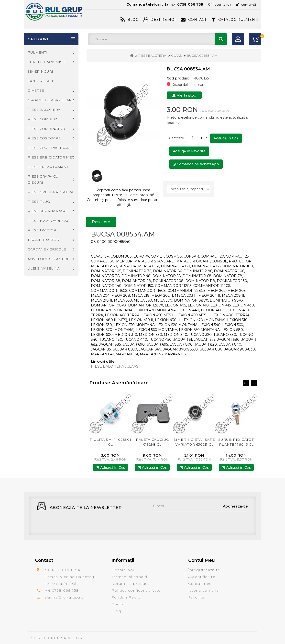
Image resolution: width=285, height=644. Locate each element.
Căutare (221, 39)
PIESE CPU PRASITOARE (50, 148)
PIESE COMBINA (43, 119)
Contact (194, 20)
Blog (130, 20)
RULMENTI (37, 52)
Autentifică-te (202, 577)
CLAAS (176, 56)
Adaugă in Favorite (189, 151)
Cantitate (177, 138)
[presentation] (190, 521)
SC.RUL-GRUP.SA (49, 638)
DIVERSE (36, 90)
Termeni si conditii (130, 577)
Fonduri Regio (126, 597)
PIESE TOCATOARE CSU (49, 221)
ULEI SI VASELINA (44, 268)
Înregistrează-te (204, 570)
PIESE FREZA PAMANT (48, 167)
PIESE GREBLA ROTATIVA (50, 192)
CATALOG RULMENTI (235, 20)
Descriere (101, 222)
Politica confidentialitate (136, 590)
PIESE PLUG (39, 202)
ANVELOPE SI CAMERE (49, 259)
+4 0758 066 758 (62, 590)
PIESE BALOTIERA (152, 56)
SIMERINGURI (40, 71)
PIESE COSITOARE (44, 138)
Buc (205, 138)
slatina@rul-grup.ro (64, 597)
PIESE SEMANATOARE (48, 211)
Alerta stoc (184, 95)
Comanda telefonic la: (165, 4)
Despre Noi (160, 20)
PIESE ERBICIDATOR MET (51, 157)
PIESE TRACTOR (42, 230)
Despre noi (123, 570)
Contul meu (200, 584)
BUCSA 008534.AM (202, 56)
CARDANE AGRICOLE (47, 249)
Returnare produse (131, 584)
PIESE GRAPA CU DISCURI (43, 179)
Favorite (196, 597)
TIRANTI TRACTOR (43, 240)
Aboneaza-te (235, 506)
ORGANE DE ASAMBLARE (51, 100)
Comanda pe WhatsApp (196, 164)
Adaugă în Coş (226, 138)
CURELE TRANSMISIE (47, 62)
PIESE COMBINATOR (46, 129)
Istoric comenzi (204, 590)
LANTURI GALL (41, 81)
